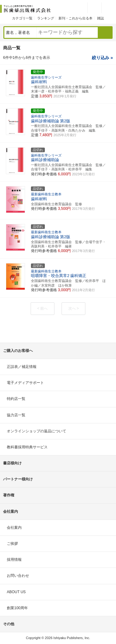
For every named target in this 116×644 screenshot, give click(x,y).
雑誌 (101, 18)
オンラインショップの (37, 431)
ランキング (46, 18)
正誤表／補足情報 (22, 367)
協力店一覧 (16, 415)
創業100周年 (17, 608)
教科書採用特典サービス (27, 447)
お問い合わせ (18, 576)
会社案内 (14, 528)
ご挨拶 (12, 544)
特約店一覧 (16, 399)
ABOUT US (16, 592)
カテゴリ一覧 (22, 18)
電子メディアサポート (25, 383)
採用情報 (14, 560)
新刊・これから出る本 (75, 18)
